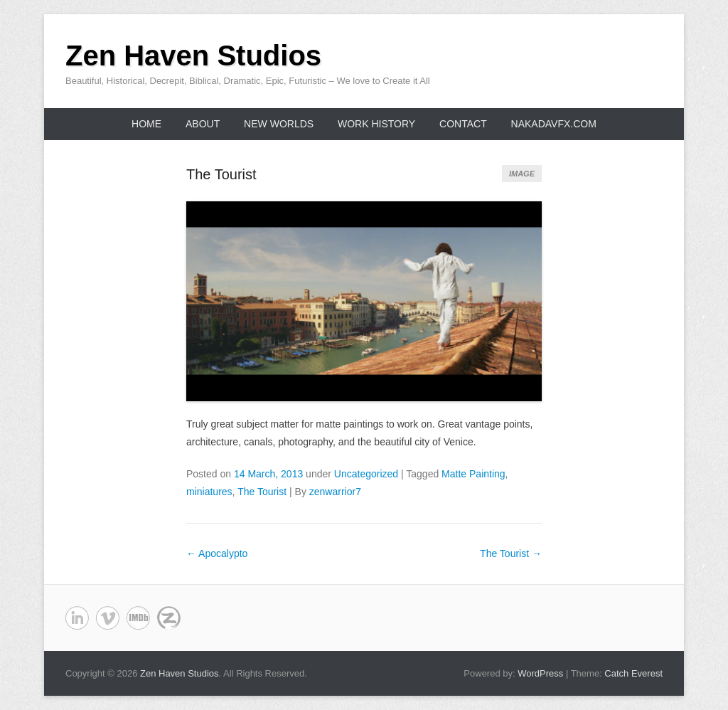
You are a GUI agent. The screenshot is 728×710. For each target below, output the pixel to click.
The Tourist (221, 174)
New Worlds (279, 124)
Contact (463, 124)
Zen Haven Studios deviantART (138, 618)
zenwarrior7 (335, 492)
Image (522, 174)
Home (146, 124)
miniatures (209, 492)
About (203, 124)
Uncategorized (366, 474)
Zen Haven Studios (193, 55)
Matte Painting (473, 474)
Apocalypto (217, 553)
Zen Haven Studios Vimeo (108, 618)
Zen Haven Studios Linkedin (77, 618)
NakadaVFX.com (554, 124)
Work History (376, 124)
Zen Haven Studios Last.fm (169, 618)
